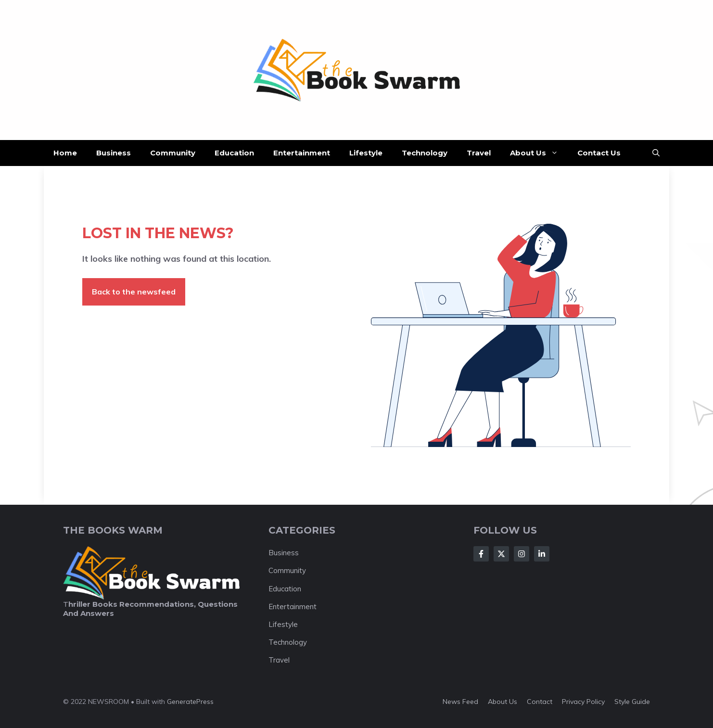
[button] (656, 153)
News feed (460, 702)
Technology (425, 153)
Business (114, 153)
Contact (540, 702)
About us (503, 702)
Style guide (632, 702)
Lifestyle (366, 153)
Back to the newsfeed (134, 292)
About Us (539, 153)
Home (65, 153)
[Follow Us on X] (501, 554)
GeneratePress (190, 702)
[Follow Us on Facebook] (481, 554)
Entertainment (302, 153)
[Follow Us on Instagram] (522, 554)
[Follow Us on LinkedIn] (542, 554)
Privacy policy (583, 702)
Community (173, 153)
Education (234, 153)
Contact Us (599, 153)
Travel (479, 153)
